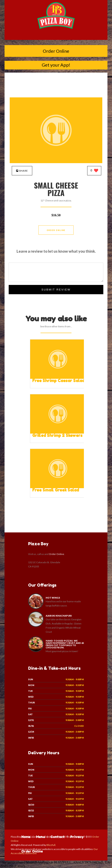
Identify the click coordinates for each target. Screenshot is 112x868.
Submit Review (56, 290)
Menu (40, 837)
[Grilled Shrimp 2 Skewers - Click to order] (58, 433)
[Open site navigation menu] (56, 36)
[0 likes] (94, 171)
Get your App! (56, 65)
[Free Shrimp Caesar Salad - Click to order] (58, 378)
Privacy (77, 837)
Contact (58, 837)
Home (26, 837)
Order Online (56, 51)
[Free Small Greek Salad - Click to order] (58, 487)
